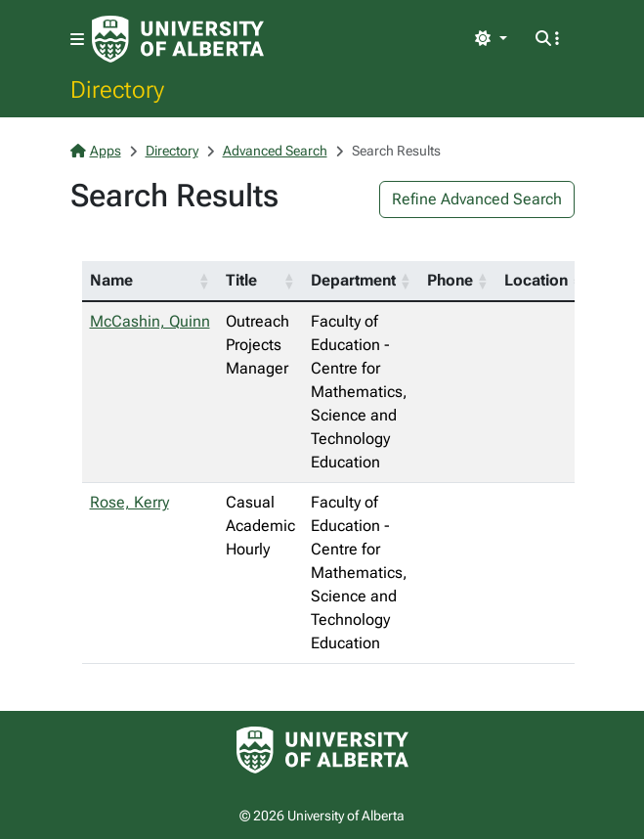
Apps (96, 151)
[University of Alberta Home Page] (178, 39)
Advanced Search (275, 151)
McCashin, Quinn (150, 321)
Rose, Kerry (129, 502)
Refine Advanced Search (477, 199)
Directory (117, 89)
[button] (204, 281)
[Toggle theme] (491, 39)
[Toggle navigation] (77, 40)
